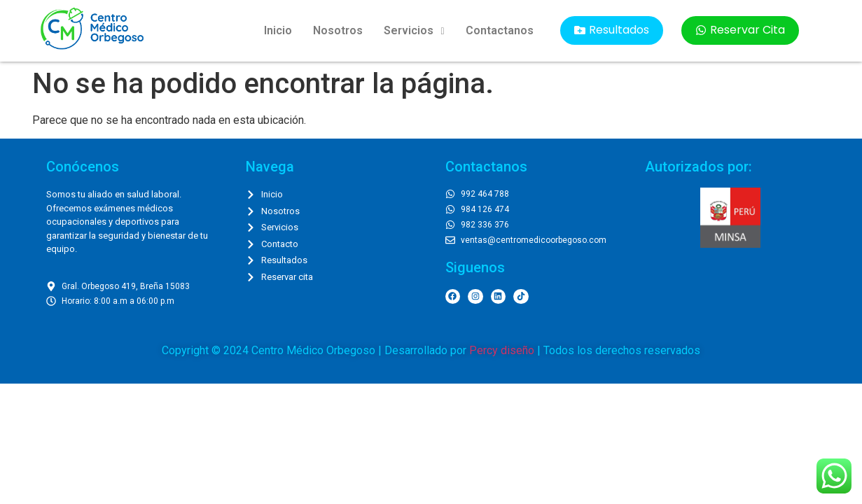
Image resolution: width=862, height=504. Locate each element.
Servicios (414, 30)
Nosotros (338, 30)
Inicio (278, 30)
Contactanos (500, 30)
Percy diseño (502, 350)
